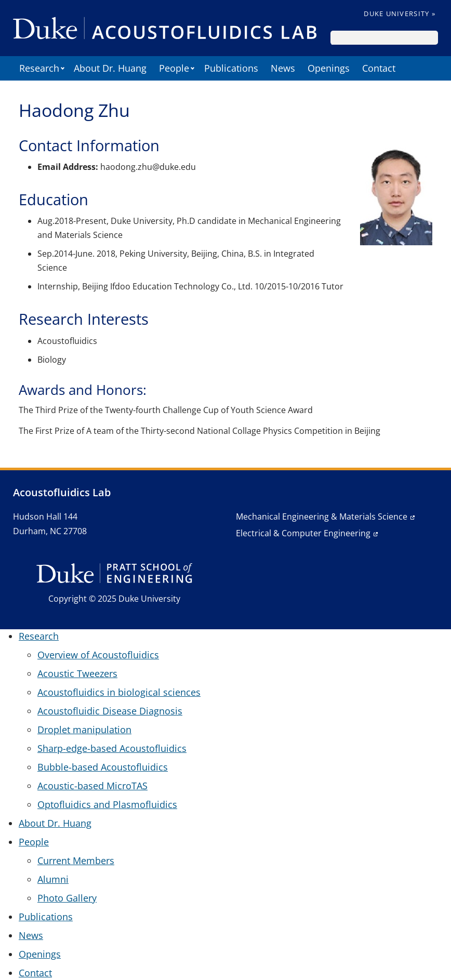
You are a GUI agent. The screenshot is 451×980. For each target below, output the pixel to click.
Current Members (76, 860)
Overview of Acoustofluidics (98, 655)
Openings (329, 68)
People (174, 68)
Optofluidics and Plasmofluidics (107, 804)
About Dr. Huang (110, 68)
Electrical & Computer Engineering (303, 533)
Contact (379, 68)
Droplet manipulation (84, 730)
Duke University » (400, 14)
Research (39, 68)
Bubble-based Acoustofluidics (103, 767)
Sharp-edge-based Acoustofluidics (112, 748)
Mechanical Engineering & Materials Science (322, 517)
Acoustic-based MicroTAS (92, 786)
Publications (231, 68)
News (283, 68)
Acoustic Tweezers (77, 673)
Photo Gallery (67, 898)
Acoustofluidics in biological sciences (119, 692)
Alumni (53, 879)
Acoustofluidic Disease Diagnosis (110, 711)
